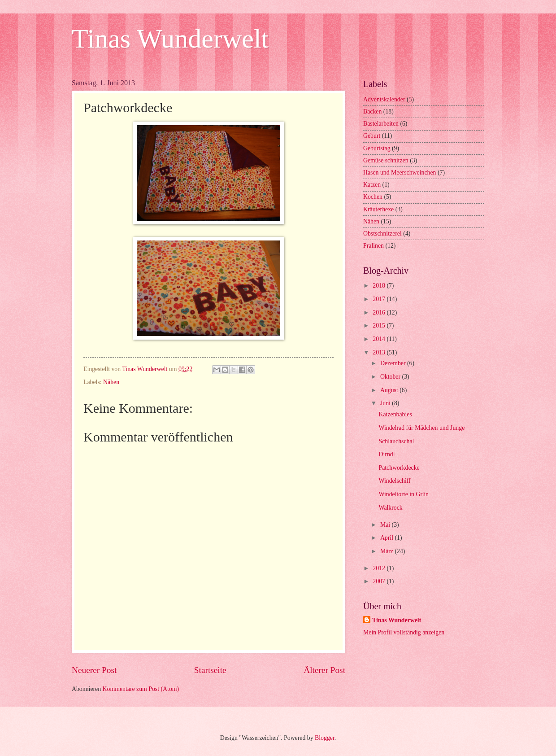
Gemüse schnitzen (386, 160)
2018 (380, 286)
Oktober (391, 377)
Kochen (373, 197)
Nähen (111, 382)
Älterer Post (324, 670)
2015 (380, 326)
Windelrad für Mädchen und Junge (421, 428)
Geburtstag (377, 148)
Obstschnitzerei (382, 234)
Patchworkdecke (399, 468)
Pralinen (374, 246)
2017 (380, 299)
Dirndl (387, 454)
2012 (380, 568)
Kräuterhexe (378, 209)
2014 (380, 339)
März (388, 551)
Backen (372, 111)
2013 (380, 352)
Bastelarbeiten (381, 124)
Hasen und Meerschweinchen (400, 173)
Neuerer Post (94, 670)
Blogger (325, 738)
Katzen (372, 185)
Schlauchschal (396, 441)
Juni (386, 403)
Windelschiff (394, 481)
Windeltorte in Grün (403, 494)
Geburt (372, 136)
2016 (380, 312)
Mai (386, 525)
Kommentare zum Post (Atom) (141, 689)
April (388, 538)
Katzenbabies (395, 414)
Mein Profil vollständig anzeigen (404, 632)
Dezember (394, 363)
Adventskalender (384, 99)
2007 (380, 581)
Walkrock (390, 508)
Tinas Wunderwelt (170, 39)
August (390, 390)
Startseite (210, 670)
